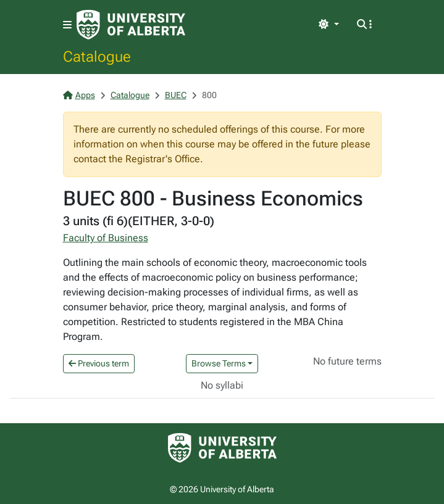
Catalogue (97, 56)
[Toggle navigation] (67, 25)
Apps (79, 95)
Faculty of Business (106, 238)
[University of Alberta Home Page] (131, 25)
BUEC (176, 95)
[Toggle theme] (329, 25)
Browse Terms (219, 363)
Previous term (99, 363)
